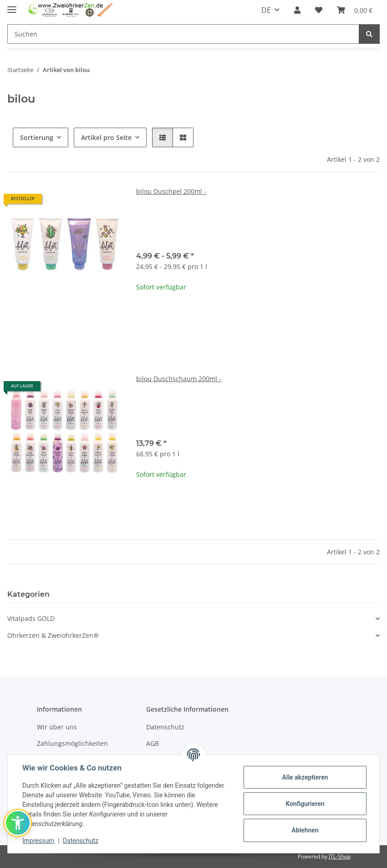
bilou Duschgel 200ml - (171, 191)
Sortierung (37, 137)
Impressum (38, 841)
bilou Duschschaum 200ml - (179, 379)
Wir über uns (57, 727)
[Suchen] (183, 34)
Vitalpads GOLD (31, 618)
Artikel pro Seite (106, 137)
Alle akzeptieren (305, 777)
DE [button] (266, 10)
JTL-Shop (340, 856)
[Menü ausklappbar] (12, 6)
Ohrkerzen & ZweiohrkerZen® (53, 635)
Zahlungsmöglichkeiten (72, 743)
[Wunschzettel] (319, 10)
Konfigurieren (305, 804)
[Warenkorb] (355, 10)
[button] (297, 10)
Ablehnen (305, 830)
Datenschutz (81, 841)
